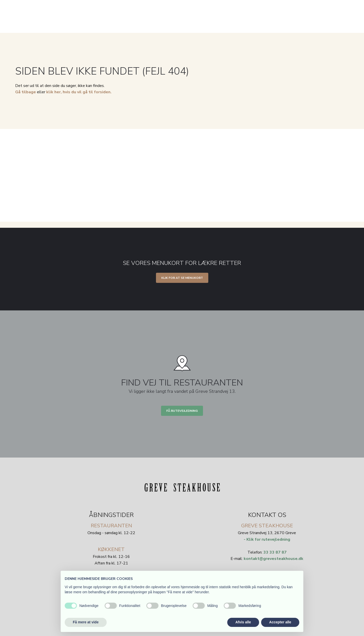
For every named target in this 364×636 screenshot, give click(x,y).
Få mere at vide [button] (86, 622)
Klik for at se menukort (182, 278)
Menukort (183, 29)
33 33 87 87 (275, 552)
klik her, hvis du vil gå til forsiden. (79, 92)
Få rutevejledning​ (182, 411)
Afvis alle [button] (243, 622)
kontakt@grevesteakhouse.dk (274, 559)
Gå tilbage (26, 92)
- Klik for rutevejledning (267, 539)
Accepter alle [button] (280, 622)
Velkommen (154, 29)
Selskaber (211, 29)
